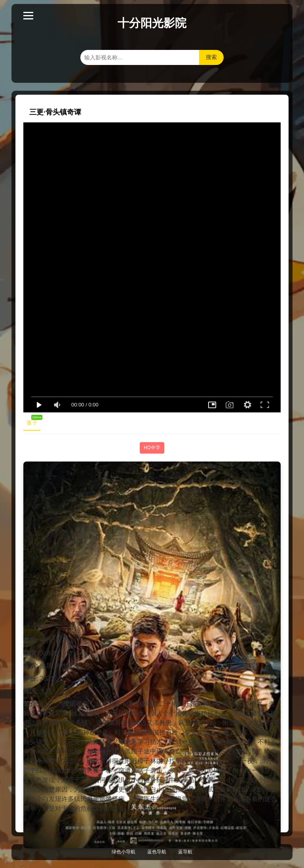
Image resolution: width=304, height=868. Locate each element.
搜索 (211, 57)
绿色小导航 (123, 852)
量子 (34, 421)
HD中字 (152, 448)
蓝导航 (185, 852)
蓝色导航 (157, 852)
